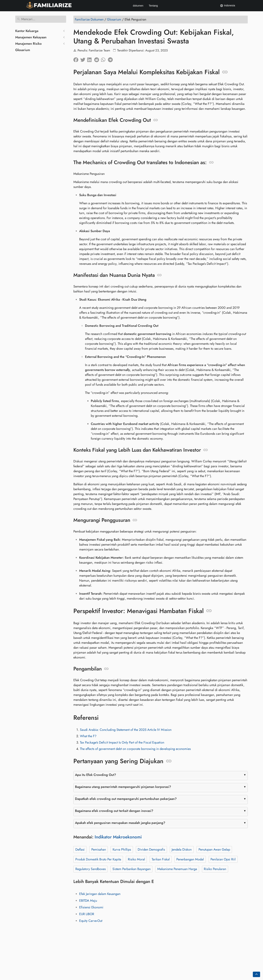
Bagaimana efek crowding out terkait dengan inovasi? (114, 811)
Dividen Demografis (151, 850)
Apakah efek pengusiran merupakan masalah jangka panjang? (120, 823)
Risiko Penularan (215, 869)
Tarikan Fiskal (161, 859)
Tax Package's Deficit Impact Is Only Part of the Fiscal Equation (122, 742)
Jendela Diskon (182, 850)
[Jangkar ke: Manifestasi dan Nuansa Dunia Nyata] (159, 275)
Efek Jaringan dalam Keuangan (100, 894)
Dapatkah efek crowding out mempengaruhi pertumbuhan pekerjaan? (126, 799)
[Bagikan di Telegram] (111, 59)
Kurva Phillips (122, 850)
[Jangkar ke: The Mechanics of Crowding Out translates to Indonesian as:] (211, 162)
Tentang (153, 6)
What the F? (88, 736)
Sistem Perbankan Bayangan (131, 869)
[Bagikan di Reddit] (98, 59)
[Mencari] (41, 19)
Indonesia (227, 6)
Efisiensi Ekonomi (91, 907)
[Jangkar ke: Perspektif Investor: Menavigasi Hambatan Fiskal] (209, 611)
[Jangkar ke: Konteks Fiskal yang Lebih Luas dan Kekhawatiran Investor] (206, 450)
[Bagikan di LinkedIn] (91, 59)
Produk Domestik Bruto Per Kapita (98, 859)
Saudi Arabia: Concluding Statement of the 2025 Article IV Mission (126, 730)
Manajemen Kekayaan (31, 37)
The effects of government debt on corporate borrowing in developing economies (135, 749)
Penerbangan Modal (190, 859)
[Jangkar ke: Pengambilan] (106, 669)
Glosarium (23, 50)
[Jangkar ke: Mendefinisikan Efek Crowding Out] (156, 120)
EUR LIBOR (87, 914)
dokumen (138, 6)
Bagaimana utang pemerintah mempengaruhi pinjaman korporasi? (123, 787)
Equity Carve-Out (91, 921)
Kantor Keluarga (27, 31)
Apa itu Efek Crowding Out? (96, 775)
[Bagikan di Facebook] (77, 59)
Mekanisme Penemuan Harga (177, 869)
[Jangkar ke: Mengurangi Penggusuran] (135, 520)
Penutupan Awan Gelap (214, 850)
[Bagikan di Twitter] (84, 59)
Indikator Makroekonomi (118, 837)
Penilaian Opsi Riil (223, 859)
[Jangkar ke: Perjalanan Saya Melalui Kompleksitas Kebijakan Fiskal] (225, 72)
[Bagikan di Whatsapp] (104, 59)
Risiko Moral (136, 859)
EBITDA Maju (88, 901)
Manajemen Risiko (28, 44)
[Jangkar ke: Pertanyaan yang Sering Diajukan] (169, 761)
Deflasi (80, 850)
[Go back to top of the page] (256, 974)
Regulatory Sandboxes (91, 869)
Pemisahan (99, 850)
